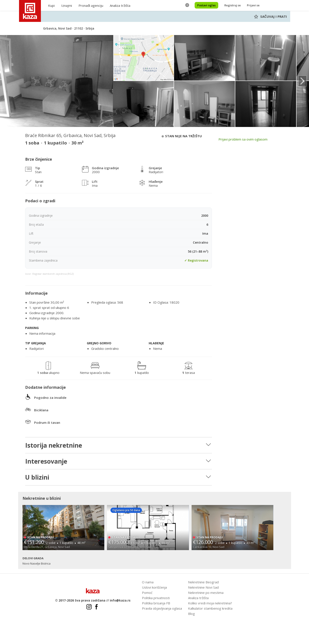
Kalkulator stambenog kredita (210, 608)
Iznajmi (67, 5)
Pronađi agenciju (91, 5)
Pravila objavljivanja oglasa (162, 608)
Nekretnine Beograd (203, 582)
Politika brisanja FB (156, 603)
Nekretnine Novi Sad (203, 587)
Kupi (51, 5)
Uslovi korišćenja (154, 587)
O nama (148, 582)
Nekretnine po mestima (206, 593)
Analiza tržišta (120, 5)
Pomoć (147, 593)
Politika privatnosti (156, 598)
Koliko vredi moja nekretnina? (210, 603)
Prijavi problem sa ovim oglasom (243, 139)
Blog (191, 614)
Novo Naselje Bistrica (37, 563)
